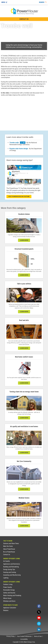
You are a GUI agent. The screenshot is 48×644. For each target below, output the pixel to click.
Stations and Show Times (11, 543)
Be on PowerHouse (9, 552)
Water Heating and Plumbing (12, 595)
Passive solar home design (19, 149)
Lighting (6, 578)
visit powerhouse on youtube (19, 196)
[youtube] (39, 618)
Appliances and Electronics (12, 564)
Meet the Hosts (8, 546)
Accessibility (24, 639)
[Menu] (4, 2)
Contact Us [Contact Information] (24, 19)
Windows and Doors (9, 601)
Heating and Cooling (10, 572)
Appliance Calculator (10, 608)
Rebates (6, 610)
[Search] (43, 2)
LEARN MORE (24, 489)
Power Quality (8, 587)
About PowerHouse (9, 549)
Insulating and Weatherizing (12, 575)
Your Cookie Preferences (24, 636)
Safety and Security (9, 593)
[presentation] (24, 112)
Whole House (7, 598)
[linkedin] (39, 629)
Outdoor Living (8, 584)
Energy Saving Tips (9, 569)
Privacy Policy (11, 636)
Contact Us (7, 555)
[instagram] (39, 624)
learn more (24, 240)
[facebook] (39, 606)
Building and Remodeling (11, 567)
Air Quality (7, 561)
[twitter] (39, 612)
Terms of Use (38, 636)
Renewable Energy (9, 590)
